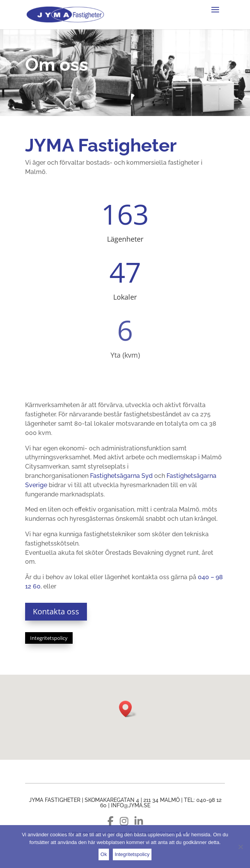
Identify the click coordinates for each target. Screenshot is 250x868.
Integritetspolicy (49, 638)
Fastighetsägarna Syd (121, 476)
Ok (104, 854)
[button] (128, 709)
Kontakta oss (56, 611)
